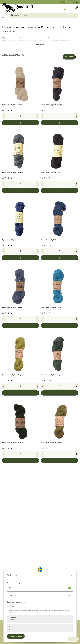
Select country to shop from (16, 602)
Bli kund (76, 2)
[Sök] (12, 15)
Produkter (5, 55)
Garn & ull (12, 55)
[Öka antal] (37, 116)
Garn (19, 55)
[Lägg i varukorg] (20, 123)
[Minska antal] (4, 116)
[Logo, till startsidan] (17, 8)
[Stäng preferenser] (72, 576)
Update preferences (16, 636)
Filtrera (70, 57)
